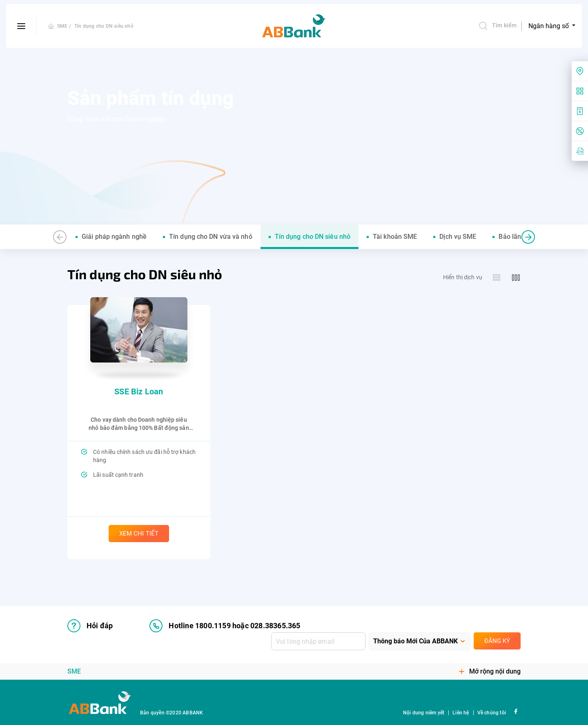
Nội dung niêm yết (424, 713)
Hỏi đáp (90, 626)
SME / (64, 26)
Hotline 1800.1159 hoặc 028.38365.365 (225, 626)
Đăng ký (497, 641)
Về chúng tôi (492, 713)
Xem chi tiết (139, 534)
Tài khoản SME (395, 237)
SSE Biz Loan (139, 391)
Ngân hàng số (549, 26)
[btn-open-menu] (21, 26)
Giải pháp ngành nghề (114, 237)
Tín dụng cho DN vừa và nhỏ (211, 237)
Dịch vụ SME (458, 237)
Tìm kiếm (497, 26)
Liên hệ (461, 713)
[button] (60, 237)
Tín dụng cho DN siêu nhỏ (104, 26)
